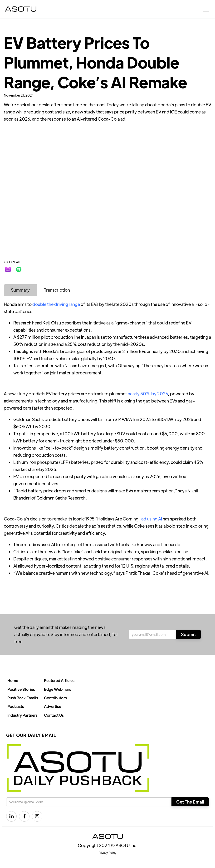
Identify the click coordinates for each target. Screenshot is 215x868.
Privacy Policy (107, 853)
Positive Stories (21, 689)
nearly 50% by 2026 (148, 394)
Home (13, 680)
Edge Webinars (58, 689)
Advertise (53, 706)
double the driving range (56, 304)
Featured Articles (59, 680)
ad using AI (152, 519)
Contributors (55, 698)
